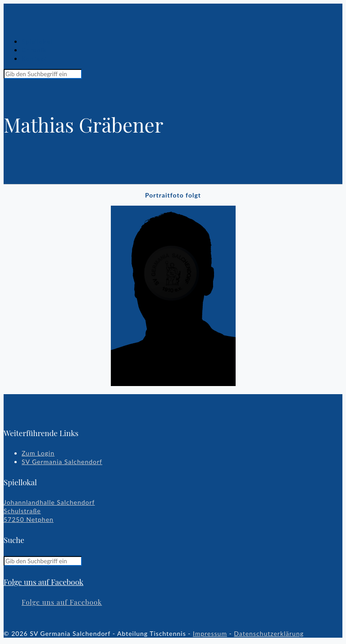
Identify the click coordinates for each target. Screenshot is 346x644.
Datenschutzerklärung (269, 633)
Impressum (210, 633)
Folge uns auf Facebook (43, 582)
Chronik (34, 50)
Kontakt (34, 58)
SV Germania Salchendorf (62, 462)
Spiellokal (37, 41)
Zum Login (38, 453)
